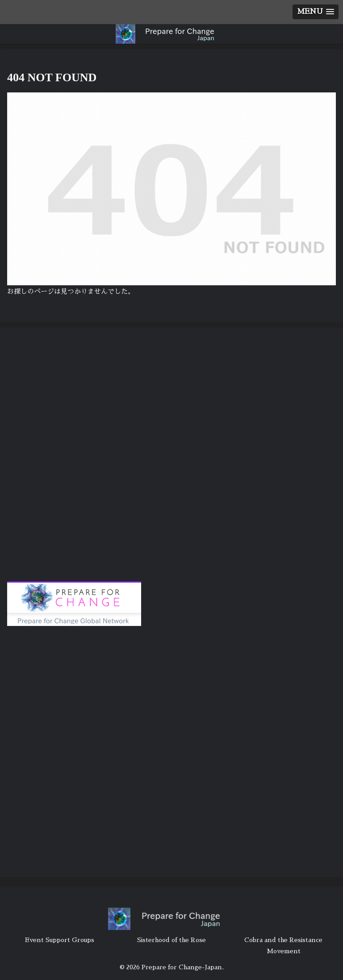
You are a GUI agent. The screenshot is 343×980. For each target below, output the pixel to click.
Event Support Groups (60, 940)
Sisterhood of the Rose (171, 940)
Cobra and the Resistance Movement (283, 945)
